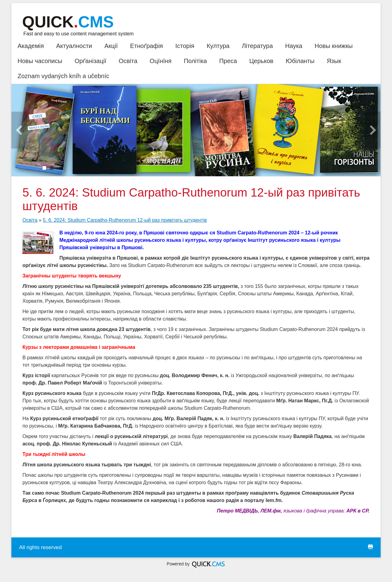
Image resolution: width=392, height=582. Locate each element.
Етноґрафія (147, 46)
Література (257, 46)
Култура (218, 46)
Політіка (195, 61)
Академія (31, 46)
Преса (228, 61)
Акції (111, 46)
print (370, 547)
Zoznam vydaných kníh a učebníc (63, 76)
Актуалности (74, 46)
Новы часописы (40, 61)
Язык (334, 61)
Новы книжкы (334, 46)
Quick (68, 22)
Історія (185, 46)
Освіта (128, 61)
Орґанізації (90, 61)
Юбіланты (300, 61)
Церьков (261, 61)
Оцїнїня (160, 61)
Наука (294, 46)
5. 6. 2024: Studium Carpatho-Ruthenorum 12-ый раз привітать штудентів (125, 220)
